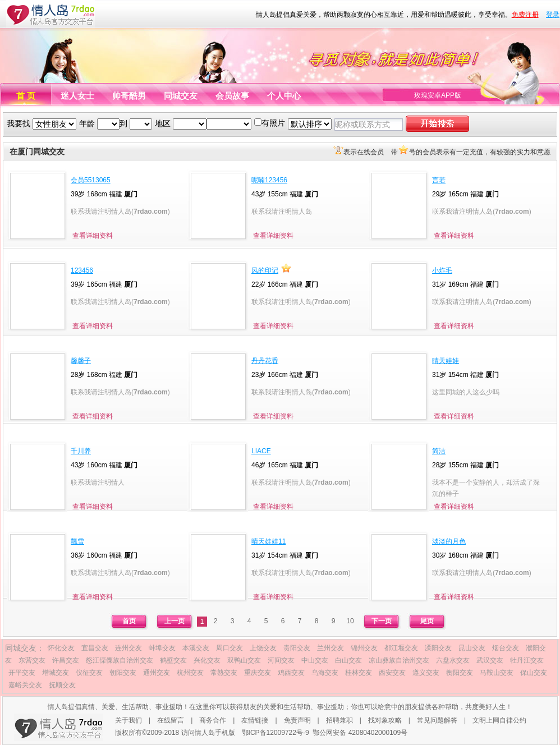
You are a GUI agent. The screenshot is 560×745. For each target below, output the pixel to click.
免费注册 (525, 15)
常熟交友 (224, 673)
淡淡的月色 (449, 541)
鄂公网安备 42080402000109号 (360, 733)
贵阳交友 (297, 648)
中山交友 (315, 660)
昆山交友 (472, 648)
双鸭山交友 (244, 660)
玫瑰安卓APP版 (438, 95)
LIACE (261, 451)
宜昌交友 (95, 648)
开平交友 (22, 673)
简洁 (439, 451)
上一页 (175, 621)
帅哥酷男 (129, 96)
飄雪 (77, 541)
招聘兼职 (339, 720)
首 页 (26, 96)
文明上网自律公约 (499, 720)
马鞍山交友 (497, 673)
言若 (439, 180)
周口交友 (229, 648)
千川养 (81, 451)
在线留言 (171, 720)
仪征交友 (89, 673)
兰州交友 (331, 648)
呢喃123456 (269, 180)
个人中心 (284, 96)
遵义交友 (426, 673)
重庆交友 (258, 673)
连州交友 (128, 648)
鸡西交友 (291, 673)
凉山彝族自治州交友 (399, 660)
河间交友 (281, 660)
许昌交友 (66, 660)
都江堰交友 (401, 648)
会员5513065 (91, 180)
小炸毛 (442, 270)
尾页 (427, 621)
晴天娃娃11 (268, 541)
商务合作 (213, 720)
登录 (553, 15)
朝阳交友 (123, 673)
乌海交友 (325, 673)
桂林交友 (359, 673)
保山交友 (534, 673)
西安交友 (392, 673)
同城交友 (181, 96)
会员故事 (232, 96)
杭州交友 (190, 673)
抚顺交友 (62, 685)
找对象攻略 (385, 720)
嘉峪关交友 (25, 685)
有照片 (273, 123)
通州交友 (157, 673)
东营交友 (32, 660)
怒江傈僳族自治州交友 (120, 660)
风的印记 (265, 270)
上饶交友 (263, 648)
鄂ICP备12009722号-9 (276, 733)
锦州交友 (364, 648)
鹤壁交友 (173, 660)
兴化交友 (207, 660)
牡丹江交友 (527, 660)
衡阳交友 (460, 673)
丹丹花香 (265, 361)
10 (350, 621)
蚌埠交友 (162, 648)
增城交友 (56, 673)
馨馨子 (81, 361)
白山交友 (348, 660)
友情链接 (255, 720)
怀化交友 (61, 648)
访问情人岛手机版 (208, 733)
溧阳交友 (438, 648)
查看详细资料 (93, 236)
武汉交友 (490, 660)
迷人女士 (77, 96)
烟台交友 (506, 648)
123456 (82, 270)
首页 (129, 621)
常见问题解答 (437, 720)
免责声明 (297, 720)
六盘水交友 (453, 660)
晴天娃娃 (446, 361)
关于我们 (128, 720)
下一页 (382, 621)
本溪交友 (196, 648)
